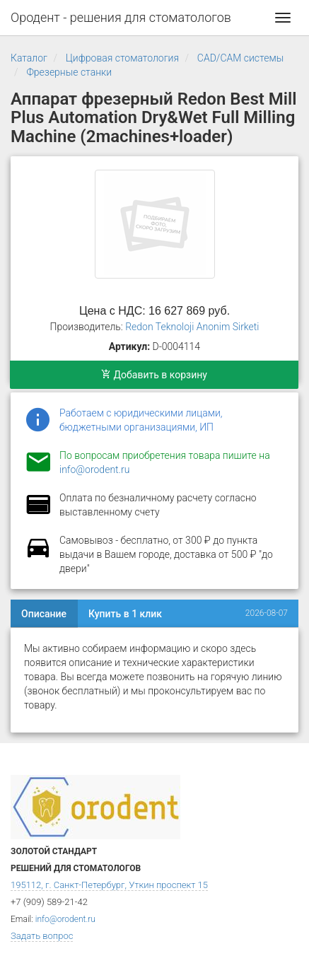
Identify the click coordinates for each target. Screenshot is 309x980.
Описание (44, 614)
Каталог (29, 58)
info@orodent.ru (94, 469)
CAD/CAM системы (240, 58)
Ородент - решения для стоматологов (121, 17)
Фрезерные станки (69, 72)
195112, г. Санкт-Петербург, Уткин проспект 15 (109, 885)
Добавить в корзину (154, 375)
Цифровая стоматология (122, 58)
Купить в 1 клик (125, 614)
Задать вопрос (42, 936)
